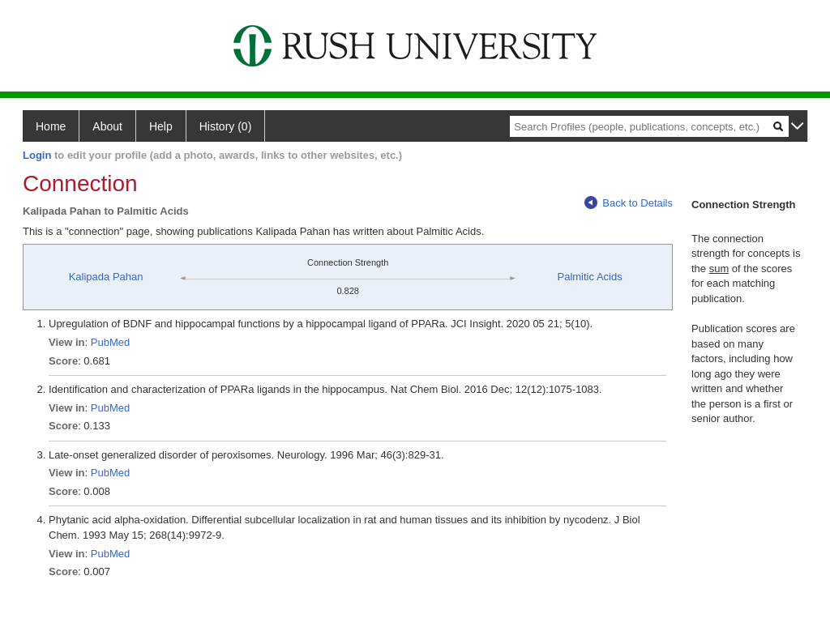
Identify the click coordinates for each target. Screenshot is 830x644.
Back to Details (629, 203)
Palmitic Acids (590, 277)
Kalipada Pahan (106, 277)
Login (37, 155)
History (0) (226, 126)
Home (51, 126)
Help (161, 126)
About (107, 126)
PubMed (110, 342)
